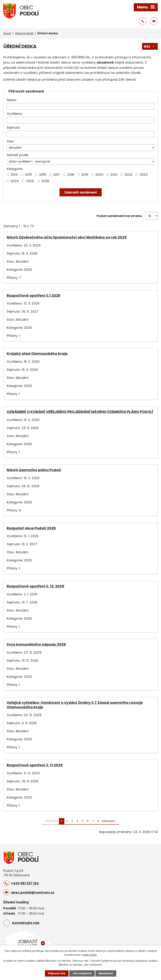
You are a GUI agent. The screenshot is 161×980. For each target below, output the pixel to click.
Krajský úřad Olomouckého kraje (37, 354)
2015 (28, 175)
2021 (114, 175)
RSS (150, 46)
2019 (85, 175)
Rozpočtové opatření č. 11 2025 (35, 765)
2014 (14, 175)
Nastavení (106, 973)
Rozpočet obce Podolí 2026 (31, 528)
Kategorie (14, 169)
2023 (144, 175)
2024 (15, 181)
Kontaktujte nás (26, 923)
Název (12, 100)
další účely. (90, 955)
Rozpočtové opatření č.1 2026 (33, 296)
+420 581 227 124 (25, 883)
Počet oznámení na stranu (119, 216)
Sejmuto (13, 127)
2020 (99, 175)
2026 (45, 181)
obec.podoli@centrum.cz (33, 892)
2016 (43, 175)
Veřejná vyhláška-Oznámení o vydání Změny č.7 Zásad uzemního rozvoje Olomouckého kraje (75, 705)
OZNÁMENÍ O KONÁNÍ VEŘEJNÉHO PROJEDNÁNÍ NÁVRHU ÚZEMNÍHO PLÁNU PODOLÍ (80, 412)
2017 (57, 175)
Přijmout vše (57, 973)
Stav (10, 141)
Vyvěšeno (14, 114)
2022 (129, 175)
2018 (71, 175)
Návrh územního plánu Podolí (34, 470)
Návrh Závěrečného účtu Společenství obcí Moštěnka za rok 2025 (67, 237)
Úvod (7, 33)
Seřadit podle (17, 155)
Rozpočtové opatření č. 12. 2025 (35, 586)
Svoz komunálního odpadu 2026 (36, 644)
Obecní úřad (24, 33)
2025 (30, 181)
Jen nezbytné (82, 973)
